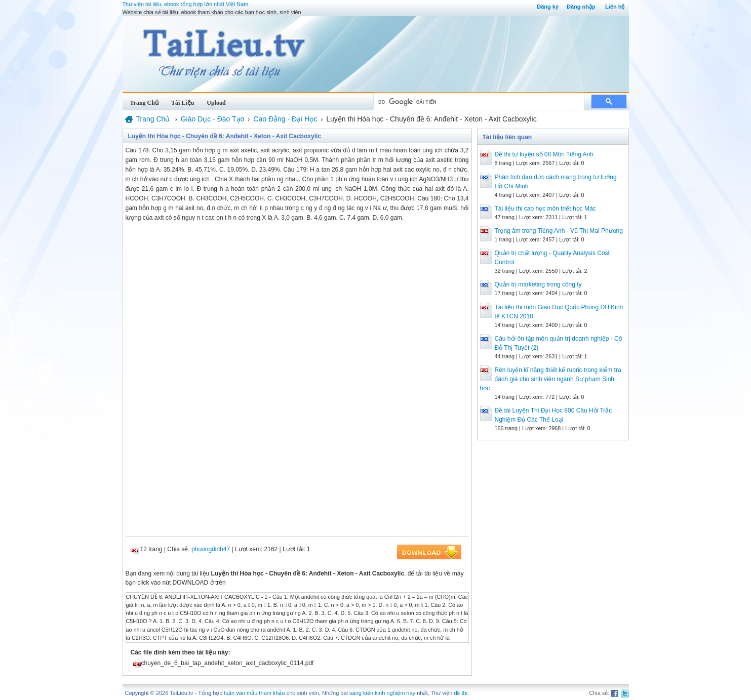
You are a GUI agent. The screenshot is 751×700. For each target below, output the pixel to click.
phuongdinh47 (211, 549)
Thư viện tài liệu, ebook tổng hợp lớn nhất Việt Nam (186, 4)
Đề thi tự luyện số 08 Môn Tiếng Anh (544, 154)
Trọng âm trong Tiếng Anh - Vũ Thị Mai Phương (559, 231)
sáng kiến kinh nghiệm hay (382, 693)
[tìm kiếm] (478, 102)
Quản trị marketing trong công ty (538, 284)
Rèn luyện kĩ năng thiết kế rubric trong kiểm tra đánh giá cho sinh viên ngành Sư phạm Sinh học (551, 379)
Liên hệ (615, 7)
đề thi (461, 693)
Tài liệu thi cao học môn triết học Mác (545, 209)
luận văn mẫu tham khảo (254, 693)
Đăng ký (548, 7)
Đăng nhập (581, 7)
